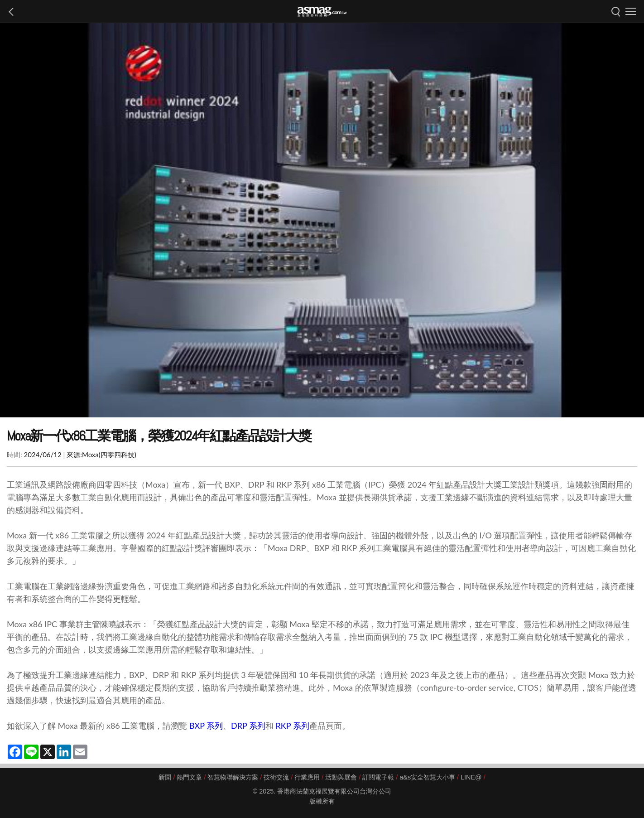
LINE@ (471, 777)
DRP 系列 (248, 726)
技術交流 (276, 777)
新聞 (165, 777)
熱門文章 (189, 777)
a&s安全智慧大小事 (427, 777)
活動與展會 (341, 777)
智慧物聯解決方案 (233, 777)
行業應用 (307, 777)
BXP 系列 (206, 726)
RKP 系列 (293, 726)
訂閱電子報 (378, 777)
